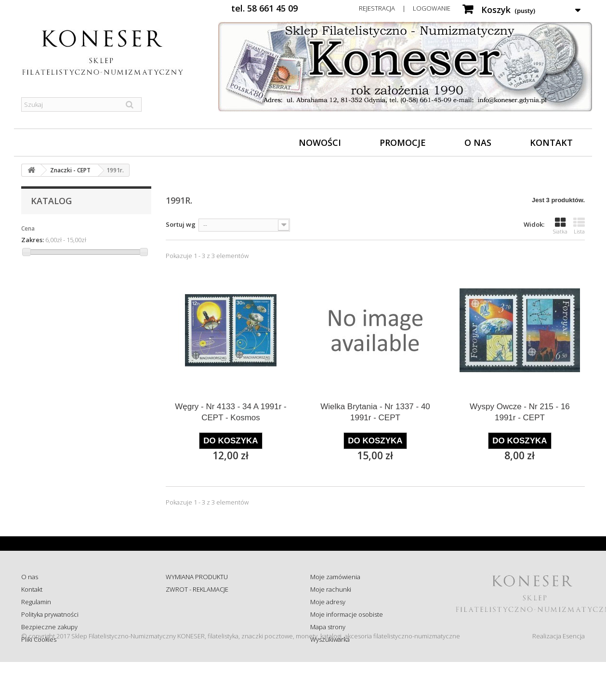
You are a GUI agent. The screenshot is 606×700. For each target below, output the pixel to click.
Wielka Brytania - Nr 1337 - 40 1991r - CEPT (375, 412)
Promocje (403, 143)
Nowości (320, 143)
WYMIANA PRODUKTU (197, 577)
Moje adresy (328, 602)
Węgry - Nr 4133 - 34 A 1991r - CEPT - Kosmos (231, 412)
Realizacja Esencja (559, 674)
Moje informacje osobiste (347, 614)
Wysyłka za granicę (192, 639)
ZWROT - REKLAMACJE (197, 589)
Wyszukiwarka (330, 639)
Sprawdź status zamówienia (205, 614)
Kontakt (551, 143)
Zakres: (33, 240)
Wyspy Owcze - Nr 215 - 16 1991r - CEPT (520, 412)
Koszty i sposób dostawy (200, 627)
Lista (579, 226)
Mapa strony (328, 627)
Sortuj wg (181, 224)
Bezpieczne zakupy (49, 627)
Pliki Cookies (39, 639)
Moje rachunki (331, 589)
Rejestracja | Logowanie (405, 8)
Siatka (560, 226)
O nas (478, 143)
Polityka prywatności (50, 614)
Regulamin (36, 602)
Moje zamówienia (335, 577)
